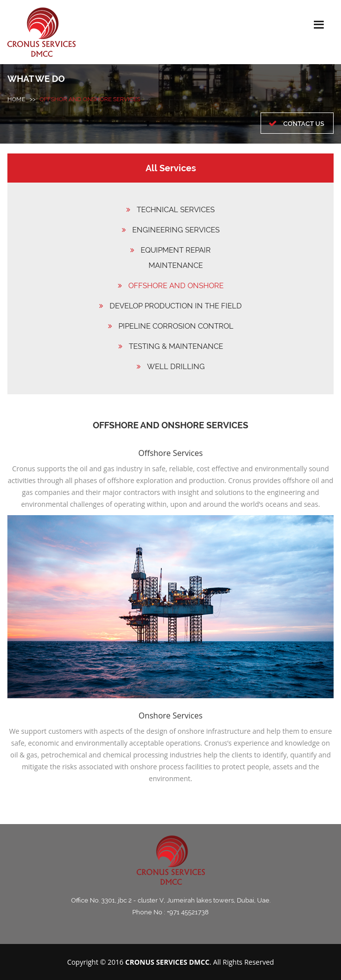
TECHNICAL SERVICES (176, 210)
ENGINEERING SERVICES (176, 230)
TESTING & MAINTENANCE (176, 346)
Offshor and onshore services (90, 99)
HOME (16, 99)
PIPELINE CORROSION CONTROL (176, 326)
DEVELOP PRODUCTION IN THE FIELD (176, 306)
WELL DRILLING (176, 367)
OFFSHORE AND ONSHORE (176, 286)
